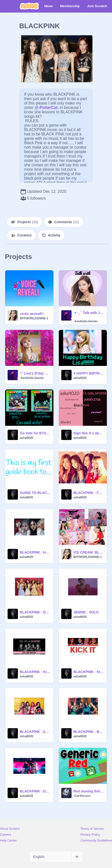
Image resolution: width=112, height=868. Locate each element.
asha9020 (80, 378)
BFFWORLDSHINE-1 (34, 318)
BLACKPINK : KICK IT (89, 672)
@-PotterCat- (47, 108)
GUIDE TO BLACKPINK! (35, 493)
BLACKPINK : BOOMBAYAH (89, 732)
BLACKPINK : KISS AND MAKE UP (35, 672)
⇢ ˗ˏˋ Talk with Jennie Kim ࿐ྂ (89, 313)
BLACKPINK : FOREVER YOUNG (89, 493)
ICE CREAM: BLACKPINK (89, 552)
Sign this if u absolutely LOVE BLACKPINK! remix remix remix (89, 433)
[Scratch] (29, 6)
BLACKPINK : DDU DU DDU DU (35, 791)
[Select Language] (56, 857)
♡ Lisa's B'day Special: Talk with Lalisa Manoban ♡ (35, 373)
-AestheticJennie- (86, 321)
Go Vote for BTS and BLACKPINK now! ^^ (35, 433)
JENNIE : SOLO (86, 612)
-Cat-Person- (82, 796)
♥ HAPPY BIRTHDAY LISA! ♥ (89, 373)
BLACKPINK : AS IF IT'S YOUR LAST (35, 732)
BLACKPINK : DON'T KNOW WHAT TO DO (35, 612)
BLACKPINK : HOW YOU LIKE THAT (35, 552)
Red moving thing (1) (89, 791)
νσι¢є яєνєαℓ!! (32, 314)
